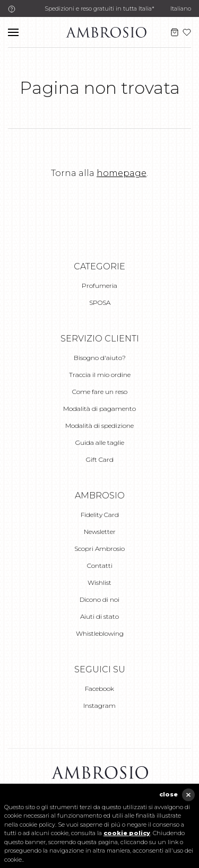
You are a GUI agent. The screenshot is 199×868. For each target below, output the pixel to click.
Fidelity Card (100, 515)
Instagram (99, 705)
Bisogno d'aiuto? (100, 358)
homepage (122, 173)
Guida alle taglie (100, 442)
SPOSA (100, 303)
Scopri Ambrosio (99, 549)
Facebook (99, 689)
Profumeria (99, 286)
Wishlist (99, 582)
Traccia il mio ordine (100, 375)
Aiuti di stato (99, 616)
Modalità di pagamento (99, 409)
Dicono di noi (99, 599)
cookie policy (127, 833)
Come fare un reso (100, 392)
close (168, 794)
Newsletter (100, 532)
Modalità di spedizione (99, 426)
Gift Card (100, 459)
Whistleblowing (100, 633)
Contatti (100, 565)
